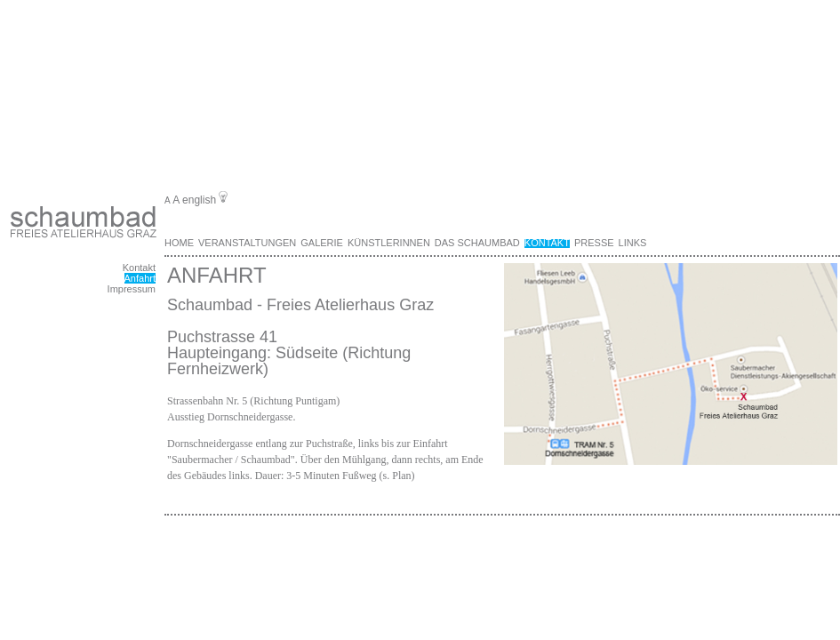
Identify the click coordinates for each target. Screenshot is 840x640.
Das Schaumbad (477, 243)
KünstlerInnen (389, 243)
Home (179, 243)
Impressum (132, 289)
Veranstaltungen (247, 243)
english (199, 200)
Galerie (322, 243)
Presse (594, 243)
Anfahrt (140, 278)
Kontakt (139, 268)
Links (633, 243)
